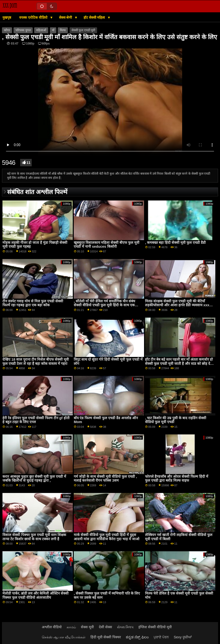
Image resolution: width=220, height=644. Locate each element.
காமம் (71, 627)
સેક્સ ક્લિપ (125, 627)
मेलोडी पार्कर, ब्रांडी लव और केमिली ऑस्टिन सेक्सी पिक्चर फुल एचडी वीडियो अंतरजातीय (36, 595)
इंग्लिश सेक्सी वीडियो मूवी (155, 627)
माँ (53, 30)
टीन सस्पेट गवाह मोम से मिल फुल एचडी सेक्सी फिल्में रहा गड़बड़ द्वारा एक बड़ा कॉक (33, 303)
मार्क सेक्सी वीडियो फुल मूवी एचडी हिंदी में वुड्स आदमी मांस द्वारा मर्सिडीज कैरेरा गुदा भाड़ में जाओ (107, 537)
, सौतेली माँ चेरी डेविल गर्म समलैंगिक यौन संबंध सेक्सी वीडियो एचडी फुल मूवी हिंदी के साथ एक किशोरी (104, 305)
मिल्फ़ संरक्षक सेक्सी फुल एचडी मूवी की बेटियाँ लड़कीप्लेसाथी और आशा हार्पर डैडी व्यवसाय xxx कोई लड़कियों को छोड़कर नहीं (177, 305)
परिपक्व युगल (23, 30)
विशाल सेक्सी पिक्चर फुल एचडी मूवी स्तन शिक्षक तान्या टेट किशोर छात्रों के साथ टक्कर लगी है (34, 537)
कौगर (7, 30)
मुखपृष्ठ (7, 17)
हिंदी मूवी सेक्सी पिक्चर (106, 637)
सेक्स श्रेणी (66, 17)
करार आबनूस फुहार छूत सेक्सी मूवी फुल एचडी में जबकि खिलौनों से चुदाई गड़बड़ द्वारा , (34, 479)
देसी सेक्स (105, 627)
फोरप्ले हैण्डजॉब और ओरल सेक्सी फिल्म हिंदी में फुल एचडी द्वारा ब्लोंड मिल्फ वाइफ (177, 479)
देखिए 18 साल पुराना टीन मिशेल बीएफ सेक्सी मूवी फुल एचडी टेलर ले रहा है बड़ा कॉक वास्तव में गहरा (36, 361)
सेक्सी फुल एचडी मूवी (83, 30)
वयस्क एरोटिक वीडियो (34, 17)
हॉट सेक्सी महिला (95, 17)
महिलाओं (41, 30)
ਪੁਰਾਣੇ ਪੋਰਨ (161, 637)
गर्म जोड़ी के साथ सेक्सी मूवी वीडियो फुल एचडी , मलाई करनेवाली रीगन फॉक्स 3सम (105, 479)
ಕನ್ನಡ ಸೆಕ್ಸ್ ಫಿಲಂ (137, 637)
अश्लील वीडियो (52, 627)
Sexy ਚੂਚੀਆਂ (183, 637)
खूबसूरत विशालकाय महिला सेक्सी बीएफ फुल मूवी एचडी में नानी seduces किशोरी (107, 245)
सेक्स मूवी (87, 627)
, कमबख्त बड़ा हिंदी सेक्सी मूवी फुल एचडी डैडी (175, 243)
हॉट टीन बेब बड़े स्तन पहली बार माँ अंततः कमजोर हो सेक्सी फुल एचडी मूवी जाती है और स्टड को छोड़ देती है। (179, 363)
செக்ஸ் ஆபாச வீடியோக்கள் (64, 637)
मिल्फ (63, 30)
